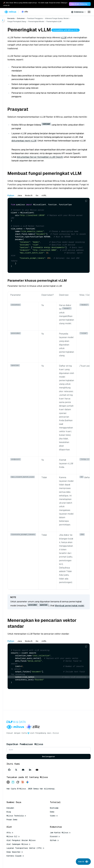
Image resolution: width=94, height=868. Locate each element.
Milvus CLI (13, 836)
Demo (52, 812)
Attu (10, 833)
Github (54, 840)
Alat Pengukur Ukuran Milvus (21, 840)
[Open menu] (89, 12)
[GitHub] (9, 770)
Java (20, 195)
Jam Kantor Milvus (60, 833)
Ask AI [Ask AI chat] (83, 862)
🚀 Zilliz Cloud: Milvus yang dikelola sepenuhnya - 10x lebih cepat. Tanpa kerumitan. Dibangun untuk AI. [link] (35, 4)
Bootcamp (54, 808)
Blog (9, 812)
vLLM (64, 38)
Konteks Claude (15, 856)
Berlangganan (49, 756)
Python (11, 195)
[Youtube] (37, 770)
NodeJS (29, 195)
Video (54, 816)
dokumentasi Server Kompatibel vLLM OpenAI (40, 157)
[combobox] (79, 12)
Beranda (11, 18)
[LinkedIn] (30, 770)
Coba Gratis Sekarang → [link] (80, 4)
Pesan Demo (12, 820)
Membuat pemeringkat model (69, 606)
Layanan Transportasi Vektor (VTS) (25, 848)
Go (37, 195)
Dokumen (21, 18)
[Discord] (23, 770)
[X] (16, 770)
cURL (44, 195)
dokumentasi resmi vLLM (24, 141)
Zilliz (56, 733)
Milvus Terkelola (16, 816)
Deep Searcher (15, 852)
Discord (55, 836)
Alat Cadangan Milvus (18, 844)
